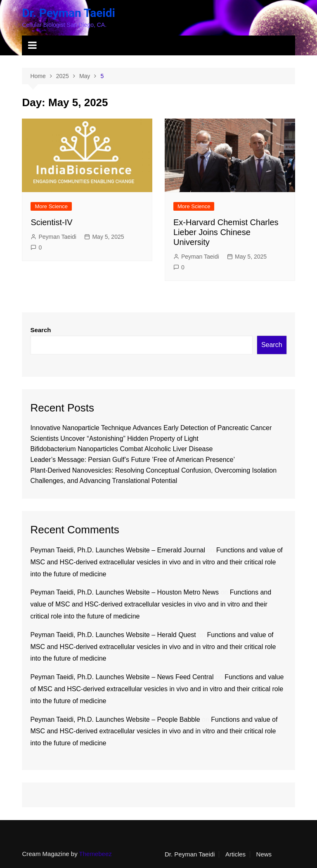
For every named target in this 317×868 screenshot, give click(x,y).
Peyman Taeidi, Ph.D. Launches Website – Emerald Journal (118, 550)
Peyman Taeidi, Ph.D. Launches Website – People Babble (115, 719)
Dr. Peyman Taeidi (68, 13)
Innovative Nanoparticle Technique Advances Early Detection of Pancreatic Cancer (151, 428)
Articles (235, 854)
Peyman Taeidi (57, 237)
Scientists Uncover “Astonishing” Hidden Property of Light (114, 439)
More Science (51, 206)
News (264, 854)
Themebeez (96, 854)
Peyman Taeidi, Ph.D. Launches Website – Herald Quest (113, 635)
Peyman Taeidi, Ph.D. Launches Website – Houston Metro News (124, 592)
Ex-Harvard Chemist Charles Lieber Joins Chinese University (226, 232)
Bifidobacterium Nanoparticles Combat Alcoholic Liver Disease (121, 449)
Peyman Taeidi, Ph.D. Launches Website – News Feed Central (122, 677)
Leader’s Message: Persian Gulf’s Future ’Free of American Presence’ (132, 460)
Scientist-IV (51, 222)
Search (40, 330)
